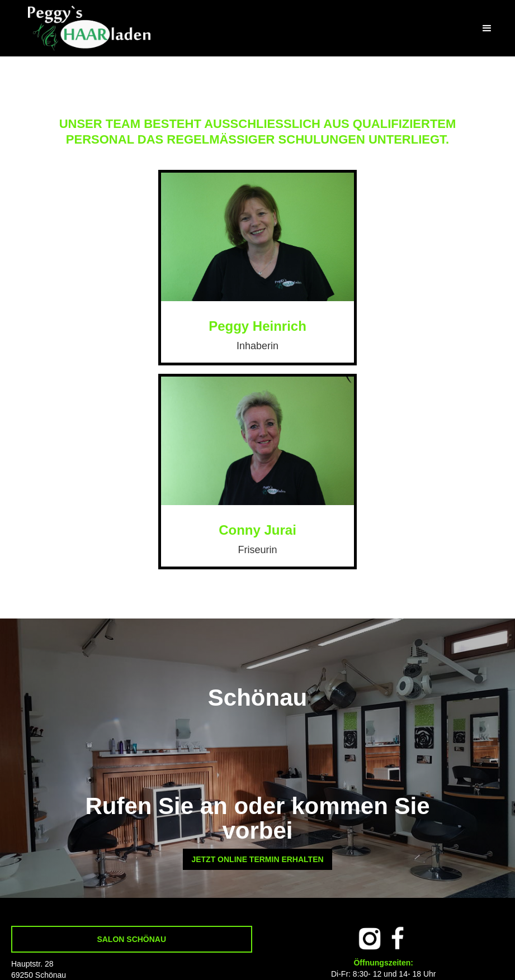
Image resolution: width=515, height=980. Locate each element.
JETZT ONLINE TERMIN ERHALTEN (257, 859)
